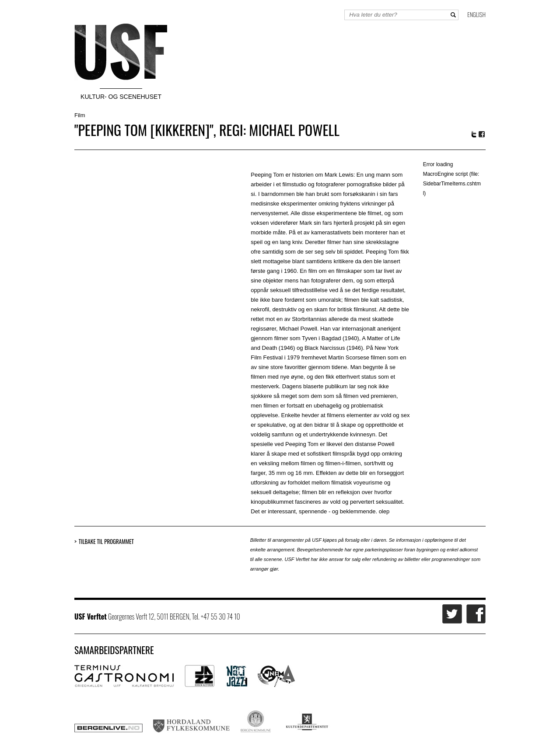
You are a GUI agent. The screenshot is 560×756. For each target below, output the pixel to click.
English (476, 14)
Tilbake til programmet (106, 542)
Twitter (474, 134)
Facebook (482, 134)
